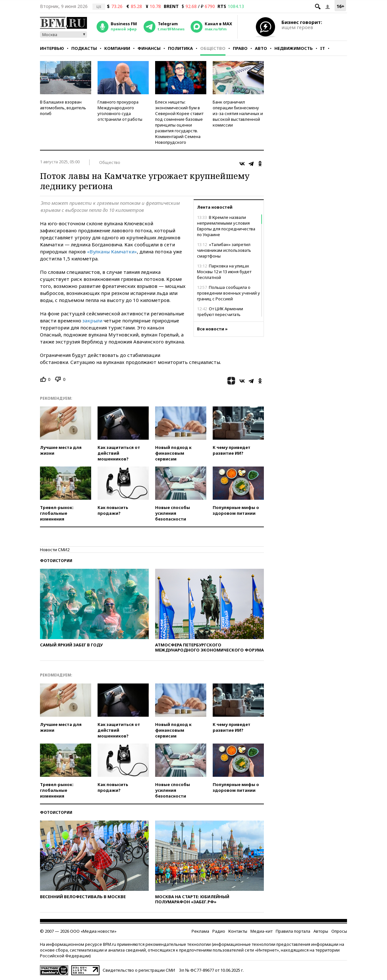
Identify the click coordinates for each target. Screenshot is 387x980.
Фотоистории (56, 561)
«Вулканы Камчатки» (112, 251)
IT (323, 48)
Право (240, 48)
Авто (261, 48)
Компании (117, 48)
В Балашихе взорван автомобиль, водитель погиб (63, 108)
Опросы (339, 931)
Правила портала (293, 931)
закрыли (92, 320)
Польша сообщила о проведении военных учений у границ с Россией (229, 293)
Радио (219, 931)
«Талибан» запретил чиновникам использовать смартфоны (224, 250)
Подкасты (84, 48)
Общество (213, 48)
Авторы (321, 931)
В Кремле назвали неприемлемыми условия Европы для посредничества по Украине (226, 226)
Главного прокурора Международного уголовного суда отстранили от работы (120, 111)
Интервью (52, 48)
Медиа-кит (261, 931)
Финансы (149, 48)
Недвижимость (294, 48)
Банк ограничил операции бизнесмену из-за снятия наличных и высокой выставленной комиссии (238, 113)
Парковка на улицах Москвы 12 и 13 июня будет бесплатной (224, 272)
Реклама (200, 931)
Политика (180, 48)
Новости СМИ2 (55, 550)
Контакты (238, 931)
